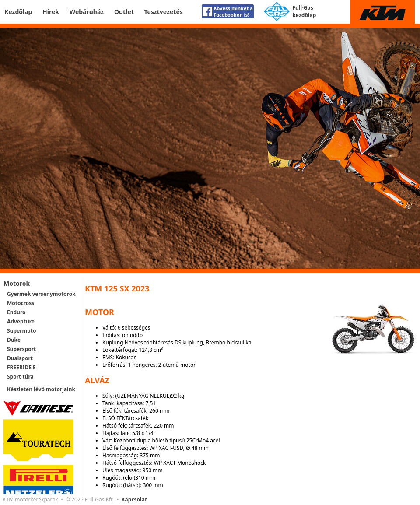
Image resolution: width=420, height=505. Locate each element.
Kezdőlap (18, 12)
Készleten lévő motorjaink (41, 389)
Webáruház (87, 12)
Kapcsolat (134, 500)
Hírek (51, 12)
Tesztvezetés (163, 12)
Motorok (17, 283)
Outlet (124, 12)
